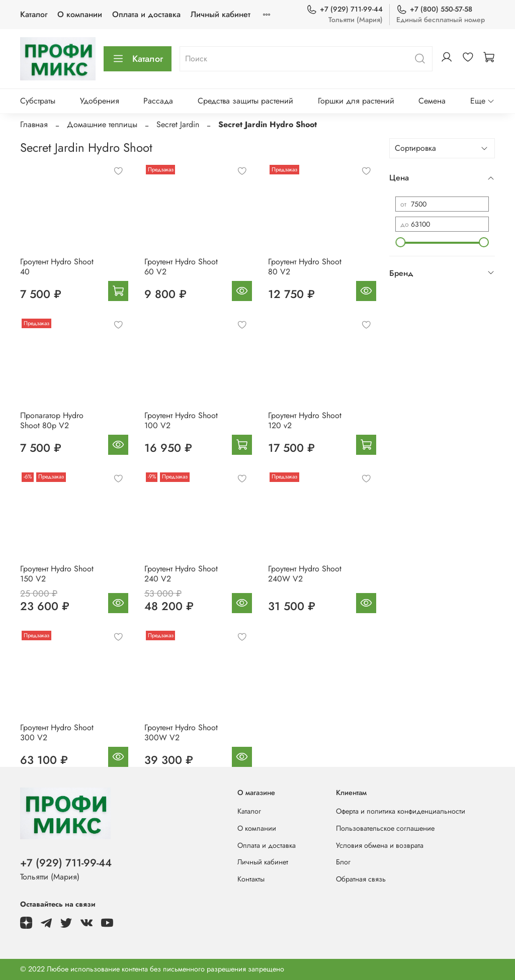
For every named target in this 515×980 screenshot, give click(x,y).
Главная (34, 124)
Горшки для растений (356, 101)
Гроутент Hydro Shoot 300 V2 (57, 732)
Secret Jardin (178, 124)
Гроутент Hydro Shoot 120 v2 (305, 420)
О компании (80, 14)
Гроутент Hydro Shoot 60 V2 (181, 267)
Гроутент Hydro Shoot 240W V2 (305, 574)
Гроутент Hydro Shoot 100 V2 (181, 420)
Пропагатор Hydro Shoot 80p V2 (52, 420)
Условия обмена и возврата (380, 845)
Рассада (158, 101)
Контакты (251, 879)
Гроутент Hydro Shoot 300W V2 (181, 732)
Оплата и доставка (146, 14)
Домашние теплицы (102, 124)
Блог (343, 862)
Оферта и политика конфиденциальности (401, 811)
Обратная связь (361, 879)
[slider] (400, 242)
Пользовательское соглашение (385, 828)
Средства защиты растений (245, 101)
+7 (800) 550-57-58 (434, 9)
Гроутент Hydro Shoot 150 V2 (57, 574)
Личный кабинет (221, 14)
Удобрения (100, 101)
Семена (432, 101)
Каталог (34, 14)
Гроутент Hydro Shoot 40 (57, 267)
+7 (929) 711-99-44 (345, 9)
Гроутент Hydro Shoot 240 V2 (181, 574)
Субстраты (38, 101)
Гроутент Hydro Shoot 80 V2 (305, 267)
